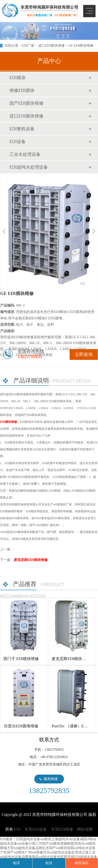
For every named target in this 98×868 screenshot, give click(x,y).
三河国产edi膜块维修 (51, 844)
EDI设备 (18, 142)
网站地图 (85, 829)
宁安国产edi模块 (12, 852)
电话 (16, 863)
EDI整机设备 (22, 129)
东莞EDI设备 (36, 829)
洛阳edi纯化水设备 (81, 848)
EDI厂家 (28, 46)
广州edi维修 (34, 852)
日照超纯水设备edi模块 (34, 839)
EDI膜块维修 (9, 422)
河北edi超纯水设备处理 (61, 852)
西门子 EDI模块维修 (21, 659)
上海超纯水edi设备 (66, 839)
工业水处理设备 (25, 154)
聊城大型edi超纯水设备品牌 (21, 848)
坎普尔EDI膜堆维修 (21, 726)
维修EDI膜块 (22, 90)
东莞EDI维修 (62, 829)
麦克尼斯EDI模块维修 (31, 560)
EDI (39, 10)
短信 (49, 863)
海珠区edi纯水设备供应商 (48, 857)
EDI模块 (18, 78)
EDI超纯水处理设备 (29, 167)
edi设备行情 (26, 844)
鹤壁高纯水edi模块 (81, 844)
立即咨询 (84, 354)
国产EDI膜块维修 (26, 103)
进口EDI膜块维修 (51, 46)
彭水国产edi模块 (55, 848)
